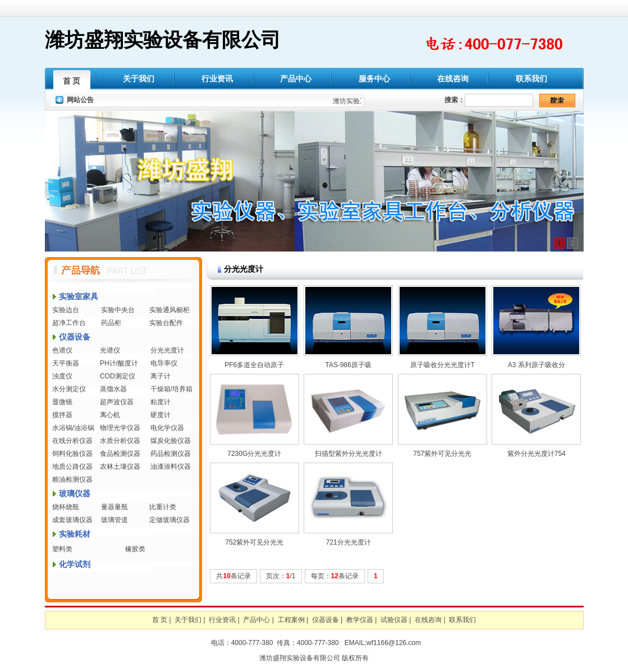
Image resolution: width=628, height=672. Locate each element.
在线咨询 (453, 79)
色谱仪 (62, 350)
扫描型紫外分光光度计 (349, 454)
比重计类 (163, 507)
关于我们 (139, 79)
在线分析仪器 (72, 441)
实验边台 (66, 310)
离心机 (110, 415)
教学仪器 (360, 620)
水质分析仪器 (120, 441)
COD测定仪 (118, 376)
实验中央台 (118, 310)
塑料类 (62, 549)
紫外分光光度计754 (537, 454)
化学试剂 (75, 564)
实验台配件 (166, 323)
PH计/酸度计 (119, 363)
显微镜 (62, 402)
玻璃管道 (114, 520)
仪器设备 (75, 337)
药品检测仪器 (171, 454)
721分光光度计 (349, 542)
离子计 (161, 376)
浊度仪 (62, 376)
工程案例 (291, 620)
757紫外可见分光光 (442, 454)
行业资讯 (217, 79)
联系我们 (531, 79)
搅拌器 (62, 415)
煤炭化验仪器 (171, 441)
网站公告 (80, 100)
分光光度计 (167, 350)
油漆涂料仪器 (171, 467)
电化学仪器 (167, 428)
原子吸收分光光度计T (443, 365)
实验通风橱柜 (169, 310)
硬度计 (161, 415)
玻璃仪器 (75, 493)
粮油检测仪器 (72, 479)
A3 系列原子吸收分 (537, 365)
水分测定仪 (69, 389)
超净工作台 (69, 323)
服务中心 (374, 79)
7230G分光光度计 (254, 454)
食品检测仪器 (120, 454)
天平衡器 (66, 363)
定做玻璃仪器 (169, 520)
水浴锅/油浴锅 (73, 428)
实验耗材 (75, 534)
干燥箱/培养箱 (171, 389)
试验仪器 (394, 620)
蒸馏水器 (113, 389)
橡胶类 (135, 549)
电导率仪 (164, 363)
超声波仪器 (117, 402)
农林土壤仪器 (120, 467)
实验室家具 (79, 296)
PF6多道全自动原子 (254, 365)
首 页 (72, 81)
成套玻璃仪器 (72, 520)
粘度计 (161, 402)
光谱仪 (110, 350)
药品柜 (111, 323)
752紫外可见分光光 (254, 542)
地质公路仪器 (72, 467)
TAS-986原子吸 (349, 365)
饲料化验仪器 (72, 454)
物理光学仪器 (120, 428)
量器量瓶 (114, 507)
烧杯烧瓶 (66, 507)
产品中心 (296, 79)
